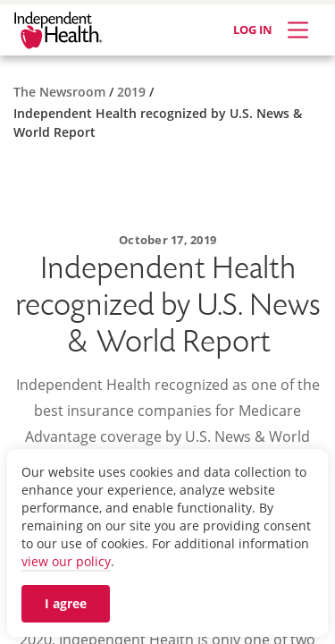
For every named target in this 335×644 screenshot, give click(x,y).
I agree (66, 603)
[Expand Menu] (298, 30)
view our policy (66, 561)
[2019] (133, 92)
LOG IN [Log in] (253, 30)
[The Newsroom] (61, 92)
